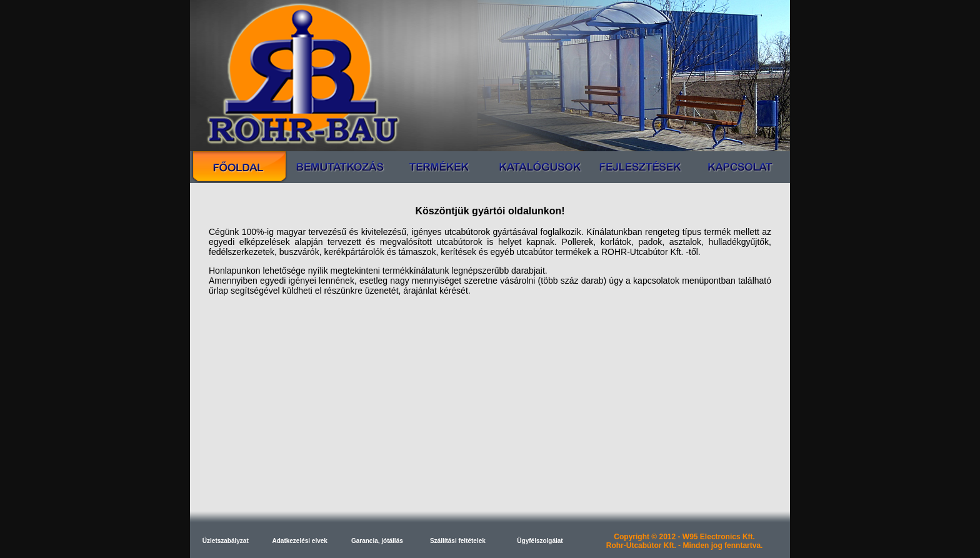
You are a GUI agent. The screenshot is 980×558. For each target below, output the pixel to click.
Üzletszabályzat (226, 541)
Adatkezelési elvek (300, 541)
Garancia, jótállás (377, 541)
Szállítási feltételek (458, 541)
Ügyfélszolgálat (540, 541)
